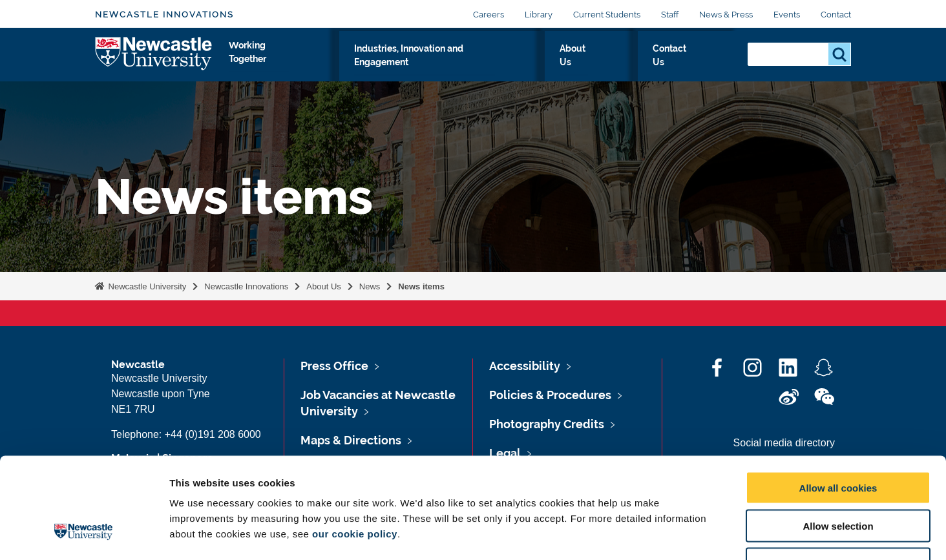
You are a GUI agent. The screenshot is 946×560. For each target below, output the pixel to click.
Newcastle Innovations (164, 15)
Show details (678, 534)
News (370, 286)
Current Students (607, 15)
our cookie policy (355, 447)
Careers (489, 15)
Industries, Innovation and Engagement (486, 63)
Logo (154, 60)
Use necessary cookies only (838, 478)
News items (421, 286)
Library (539, 15)
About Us (628, 63)
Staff (670, 15)
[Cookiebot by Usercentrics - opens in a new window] (84, 535)
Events (787, 15)
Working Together (322, 63)
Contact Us (699, 63)
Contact (836, 15)
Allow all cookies (838, 401)
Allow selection (838, 440)
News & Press (726, 15)
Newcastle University (146, 286)
